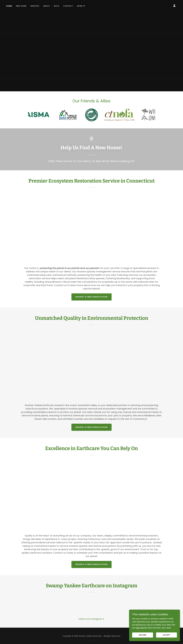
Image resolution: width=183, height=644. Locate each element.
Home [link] (9, 6)
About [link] (47, 6)
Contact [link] (68, 6)
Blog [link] (57, 6)
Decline (143, 635)
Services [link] (35, 6)
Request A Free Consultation (92, 297)
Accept (166, 635)
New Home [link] (21, 6)
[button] (81, 6)
